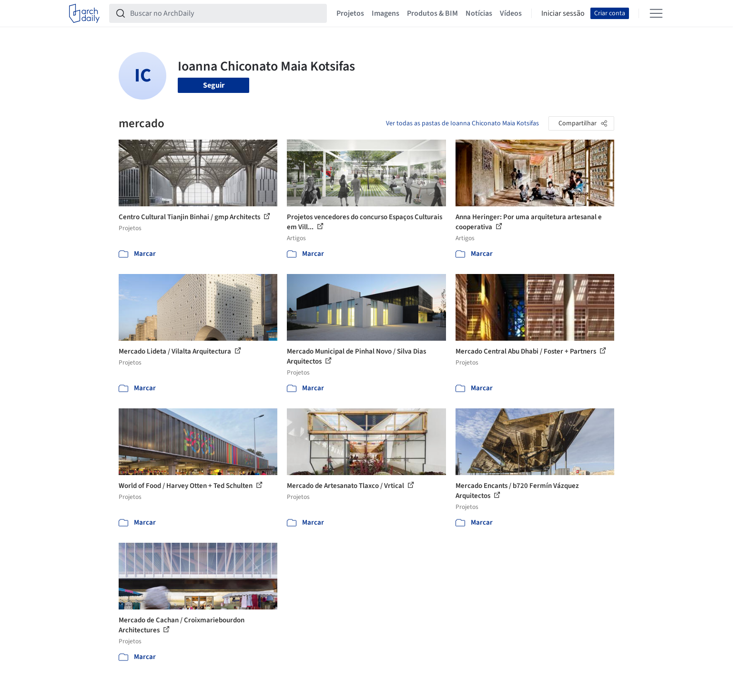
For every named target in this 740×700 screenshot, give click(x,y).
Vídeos (511, 13)
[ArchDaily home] (84, 13)
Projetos (350, 13)
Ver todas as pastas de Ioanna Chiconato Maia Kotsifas (462, 123)
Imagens (385, 13)
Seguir (214, 85)
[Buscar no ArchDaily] (226, 13)
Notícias (479, 13)
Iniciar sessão (563, 13)
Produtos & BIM (432, 13)
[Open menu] (656, 13)
